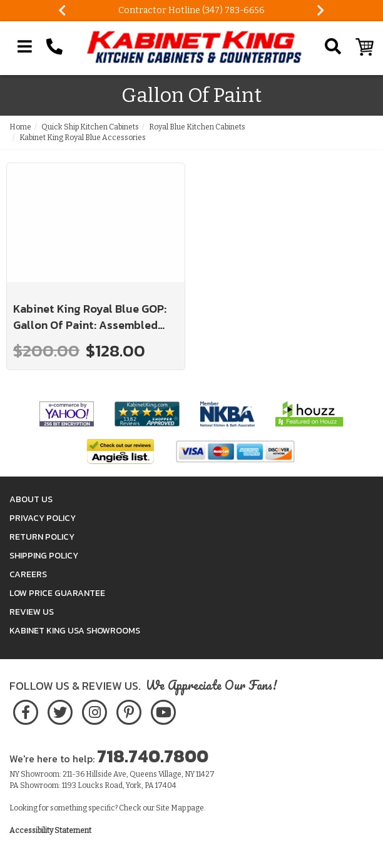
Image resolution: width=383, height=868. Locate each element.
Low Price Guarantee (57, 593)
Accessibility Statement (50, 830)
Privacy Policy (43, 518)
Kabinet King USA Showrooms (75, 631)
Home (20, 127)
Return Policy (42, 537)
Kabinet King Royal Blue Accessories (83, 138)
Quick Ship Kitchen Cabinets (90, 127)
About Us (31, 499)
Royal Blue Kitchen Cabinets (197, 127)
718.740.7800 (153, 756)
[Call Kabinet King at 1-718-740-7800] (54, 47)
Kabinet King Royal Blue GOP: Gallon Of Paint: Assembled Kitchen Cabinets (90, 317)
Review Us (32, 612)
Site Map (171, 808)
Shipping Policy (44, 556)
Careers (28, 574)
